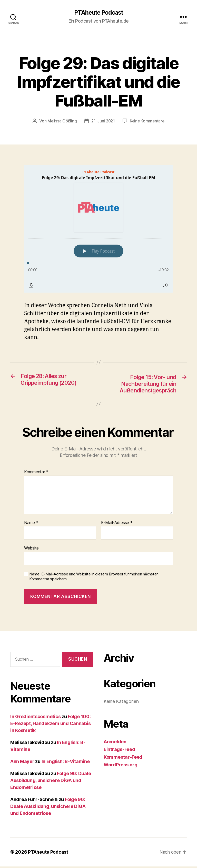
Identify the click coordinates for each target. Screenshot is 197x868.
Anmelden (115, 743)
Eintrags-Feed (119, 751)
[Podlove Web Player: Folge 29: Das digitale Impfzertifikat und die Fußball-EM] (98, 229)
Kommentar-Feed (123, 759)
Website (31, 549)
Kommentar (36, 474)
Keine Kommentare (148, 121)
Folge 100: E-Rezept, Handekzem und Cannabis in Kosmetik (51, 725)
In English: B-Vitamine (66, 763)
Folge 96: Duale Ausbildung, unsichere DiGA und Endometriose (51, 782)
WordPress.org (121, 766)
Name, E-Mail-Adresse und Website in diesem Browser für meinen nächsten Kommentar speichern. (94, 578)
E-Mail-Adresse (117, 524)
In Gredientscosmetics (35, 718)
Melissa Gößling (61, 121)
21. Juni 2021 (103, 121)
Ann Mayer (22, 763)
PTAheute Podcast (98, 13)
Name (31, 524)
